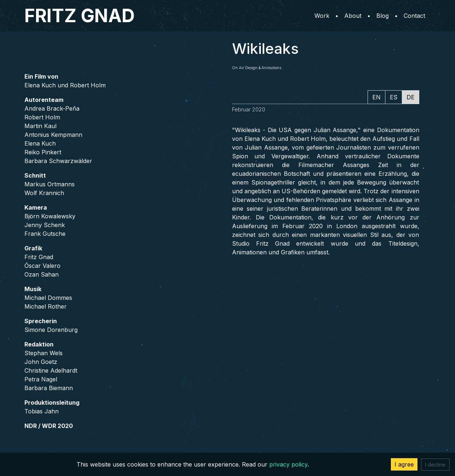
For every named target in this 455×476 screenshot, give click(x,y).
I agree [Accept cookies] (404, 464)
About (353, 16)
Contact (414, 16)
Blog (383, 16)
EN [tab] (376, 97)
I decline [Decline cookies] (435, 465)
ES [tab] (394, 97)
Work (322, 16)
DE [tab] (411, 97)
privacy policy (288, 464)
